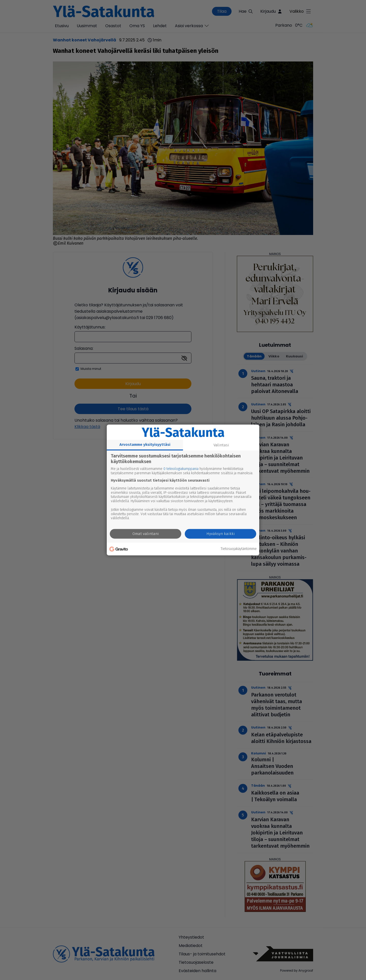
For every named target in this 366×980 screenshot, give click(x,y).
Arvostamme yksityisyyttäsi (145, 445)
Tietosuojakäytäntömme (239, 549)
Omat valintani (146, 534)
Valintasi (221, 445)
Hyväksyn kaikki (221, 534)
